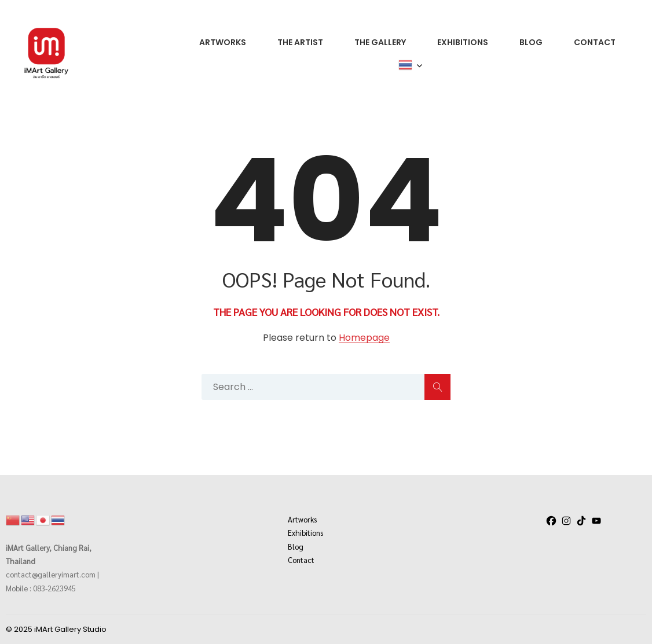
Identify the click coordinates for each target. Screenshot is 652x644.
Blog (296, 547)
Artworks (302, 519)
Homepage (364, 338)
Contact (301, 560)
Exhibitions (305, 533)
